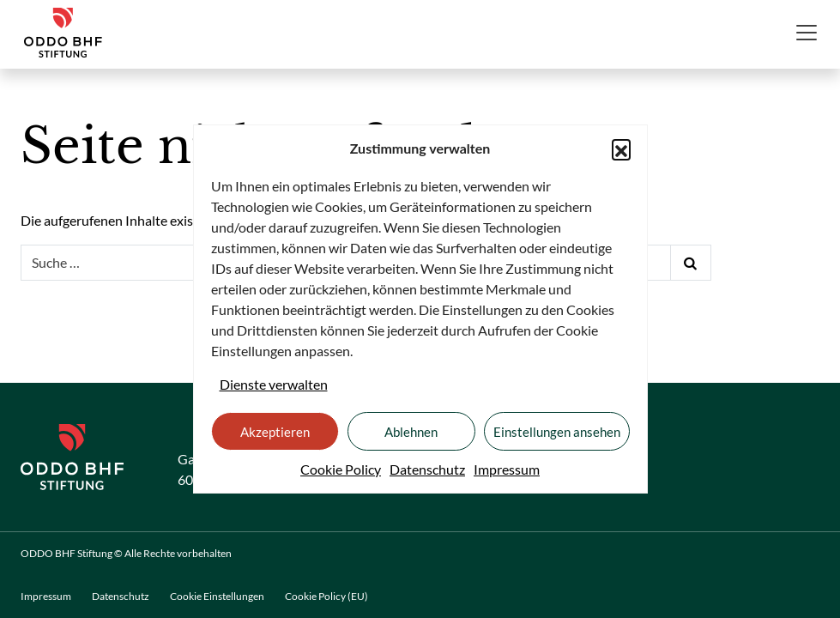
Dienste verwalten (274, 384)
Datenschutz (427, 469)
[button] (621, 148)
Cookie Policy (341, 469)
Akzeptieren (275, 432)
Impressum (507, 469)
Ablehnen (411, 432)
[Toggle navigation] (807, 33)
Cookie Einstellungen (217, 596)
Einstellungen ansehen (557, 432)
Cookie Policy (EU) (326, 596)
